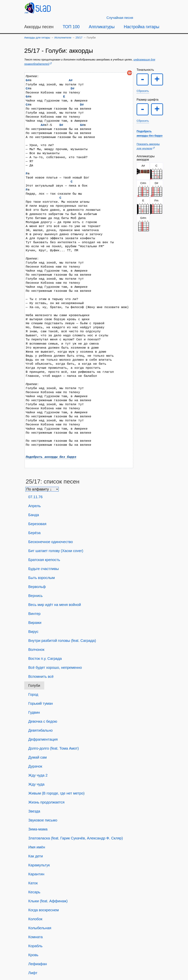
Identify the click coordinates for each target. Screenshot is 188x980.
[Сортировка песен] (42, 489)
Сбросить (143, 91)
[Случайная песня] (120, 18)
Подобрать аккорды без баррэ (51, 457)
